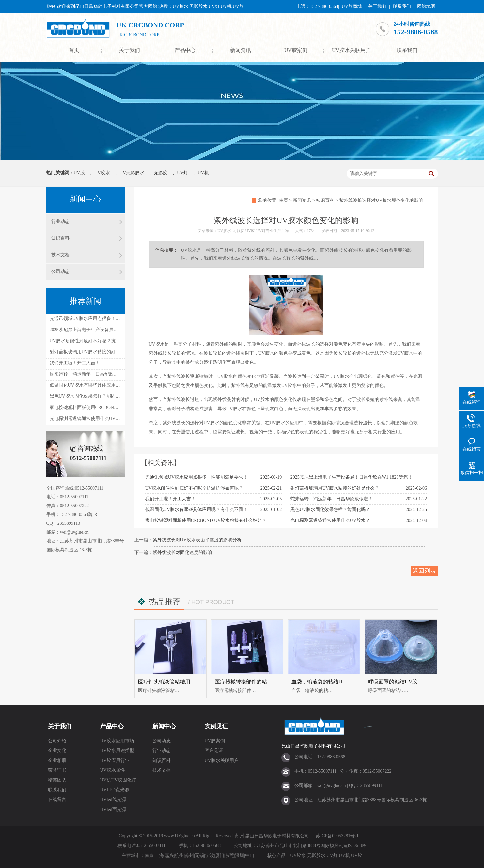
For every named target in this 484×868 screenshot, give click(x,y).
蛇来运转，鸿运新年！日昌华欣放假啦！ (332, 499)
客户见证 (214, 751)
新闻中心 (164, 726)
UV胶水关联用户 (351, 50)
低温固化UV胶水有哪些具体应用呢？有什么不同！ (196, 510)
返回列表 (424, 571)
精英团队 (57, 780)
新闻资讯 (241, 50)
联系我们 (402, 6)
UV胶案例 (296, 50)
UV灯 (182, 173)
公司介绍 (57, 741)
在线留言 (57, 800)
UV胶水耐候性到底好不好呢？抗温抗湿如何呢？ (194, 488)
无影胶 (161, 173)
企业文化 (57, 751)
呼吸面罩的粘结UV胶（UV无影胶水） (412, 682)
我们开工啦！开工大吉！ (170, 499)
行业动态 (60, 222)
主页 (284, 200)
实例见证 (216, 726)
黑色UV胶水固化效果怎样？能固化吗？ (330, 510)
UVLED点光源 (115, 790)
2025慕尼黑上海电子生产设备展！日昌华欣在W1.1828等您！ (351, 477)
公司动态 (60, 272)
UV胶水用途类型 (117, 751)
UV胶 (79, 173)
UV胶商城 (352, 6)
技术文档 (60, 255)
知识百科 (325, 200)
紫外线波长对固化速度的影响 (182, 552)
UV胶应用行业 (115, 760)
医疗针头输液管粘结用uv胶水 (172, 682)
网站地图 (426, 6)
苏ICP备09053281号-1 (337, 836)
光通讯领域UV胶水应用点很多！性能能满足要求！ (196, 477)
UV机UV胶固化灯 (118, 780)
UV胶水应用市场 (117, 741)
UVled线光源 (113, 800)
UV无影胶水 (132, 173)
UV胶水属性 (113, 770)
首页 (74, 50)
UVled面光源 (113, 809)
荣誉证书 (57, 770)
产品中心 (185, 50)
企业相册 (57, 760)
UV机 (203, 173)
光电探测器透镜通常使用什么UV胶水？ (330, 520)
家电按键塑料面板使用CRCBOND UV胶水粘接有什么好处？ (206, 520)
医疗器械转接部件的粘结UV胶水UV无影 (261, 682)
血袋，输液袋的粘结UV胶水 (324, 682)
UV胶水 (102, 173)
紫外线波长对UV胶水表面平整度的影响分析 (197, 540)
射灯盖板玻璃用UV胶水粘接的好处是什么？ (335, 488)
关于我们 (377, 6)
